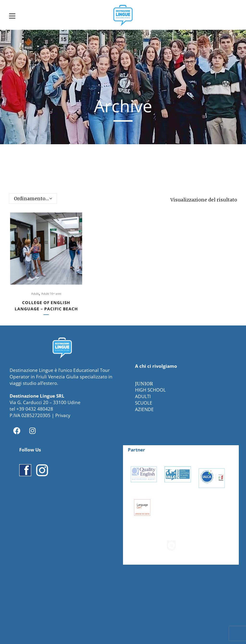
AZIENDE (144, 409)
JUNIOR (144, 384)
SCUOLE (144, 403)
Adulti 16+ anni (51, 294)
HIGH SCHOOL (150, 390)
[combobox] (33, 199)
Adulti (35, 294)
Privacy (63, 415)
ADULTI (143, 396)
